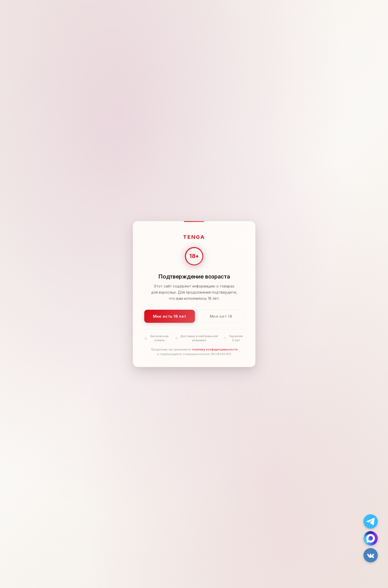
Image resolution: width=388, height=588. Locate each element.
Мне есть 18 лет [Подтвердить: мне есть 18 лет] (169, 316)
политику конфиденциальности (214, 350)
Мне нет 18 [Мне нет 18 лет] (221, 316)
